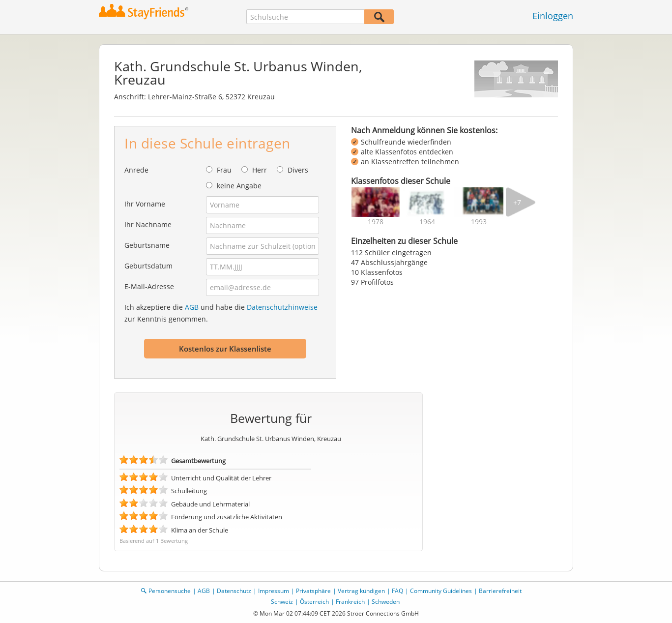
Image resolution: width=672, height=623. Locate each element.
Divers (298, 170)
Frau (224, 170)
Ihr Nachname (148, 224)
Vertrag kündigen (361, 591)
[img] (376, 202)
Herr (260, 170)
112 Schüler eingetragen (391, 252)
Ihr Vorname (145, 204)
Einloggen (553, 16)
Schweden (386, 602)
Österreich (314, 602)
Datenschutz (234, 591)
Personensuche (170, 591)
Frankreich (350, 602)
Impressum (274, 591)
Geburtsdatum (148, 266)
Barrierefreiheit (500, 591)
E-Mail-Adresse (149, 286)
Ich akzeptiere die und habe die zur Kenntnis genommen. (221, 313)
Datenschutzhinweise (282, 307)
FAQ (397, 591)
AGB (192, 307)
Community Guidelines (441, 591)
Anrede (136, 170)
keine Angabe (239, 186)
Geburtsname (147, 245)
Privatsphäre (313, 591)
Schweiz (282, 602)
